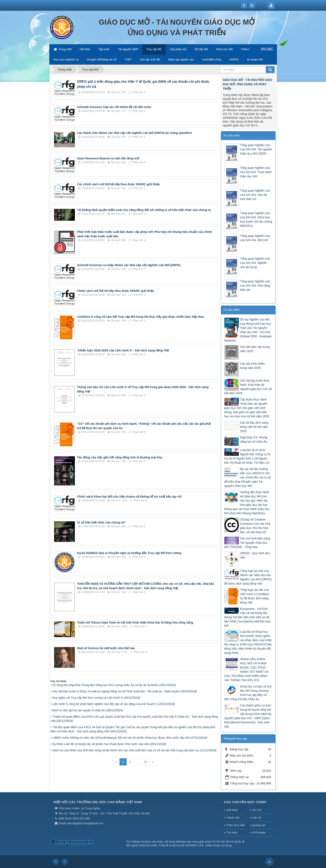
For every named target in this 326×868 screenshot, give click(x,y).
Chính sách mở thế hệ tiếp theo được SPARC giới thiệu (116, 291)
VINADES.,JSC (194, 845)
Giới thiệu (232, 810)
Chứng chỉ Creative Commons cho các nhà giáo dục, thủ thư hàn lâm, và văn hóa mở (255, 526)
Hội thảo (85, 49)
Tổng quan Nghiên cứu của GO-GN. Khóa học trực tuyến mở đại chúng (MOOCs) (256, 219)
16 (145, 762)
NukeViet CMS (148, 845)
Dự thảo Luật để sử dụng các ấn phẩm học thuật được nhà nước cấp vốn (109, 744)
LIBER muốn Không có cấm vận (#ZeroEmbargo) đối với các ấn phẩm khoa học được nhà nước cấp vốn (130, 738)
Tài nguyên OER (128, 49)
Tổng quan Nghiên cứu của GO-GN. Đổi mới (255, 238)
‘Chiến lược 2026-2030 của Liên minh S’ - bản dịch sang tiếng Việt (123, 350)
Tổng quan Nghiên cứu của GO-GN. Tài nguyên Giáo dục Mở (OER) (256, 149)
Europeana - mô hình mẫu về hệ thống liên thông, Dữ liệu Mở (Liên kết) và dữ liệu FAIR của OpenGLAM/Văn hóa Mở (247, 617)
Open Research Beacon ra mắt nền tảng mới (108, 158)
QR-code (59, 842)
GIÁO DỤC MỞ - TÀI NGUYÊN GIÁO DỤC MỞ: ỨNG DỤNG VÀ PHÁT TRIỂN (248, 84)
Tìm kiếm (232, 833)
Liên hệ (257, 818)
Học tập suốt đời (150, 59)
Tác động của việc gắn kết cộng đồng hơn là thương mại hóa (120, 457)
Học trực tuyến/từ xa (66, 59)
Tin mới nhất (231, 135)
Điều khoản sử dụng (219, 845)
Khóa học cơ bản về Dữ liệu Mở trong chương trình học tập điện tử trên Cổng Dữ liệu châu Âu (248, 693)
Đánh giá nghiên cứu (181, 59)
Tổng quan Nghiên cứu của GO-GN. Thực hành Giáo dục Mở (256, 172)
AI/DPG (234, 59)
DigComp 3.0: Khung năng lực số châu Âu (254, 439)
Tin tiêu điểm (232, 310)
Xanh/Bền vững (212, 59)
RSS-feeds (259, 833)
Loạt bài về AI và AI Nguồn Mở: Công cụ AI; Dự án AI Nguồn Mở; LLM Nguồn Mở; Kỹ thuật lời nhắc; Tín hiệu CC (248, 456)
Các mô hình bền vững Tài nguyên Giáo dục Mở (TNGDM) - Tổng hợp (247, 543)
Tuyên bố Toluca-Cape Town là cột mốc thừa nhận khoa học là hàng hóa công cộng (135, 622)
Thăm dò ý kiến (236, 825)
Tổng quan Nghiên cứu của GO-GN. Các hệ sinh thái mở (255, 195)
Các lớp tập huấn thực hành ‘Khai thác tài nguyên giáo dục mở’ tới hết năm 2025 (248, 387)
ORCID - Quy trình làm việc (255, 555)
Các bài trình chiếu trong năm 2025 (252, 366)
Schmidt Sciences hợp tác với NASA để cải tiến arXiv (114, 107)
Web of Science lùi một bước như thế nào (106, 648)
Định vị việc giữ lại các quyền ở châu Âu (88, 710)
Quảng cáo (259, 825)
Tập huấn (104, 49)
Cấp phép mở (178, 49)
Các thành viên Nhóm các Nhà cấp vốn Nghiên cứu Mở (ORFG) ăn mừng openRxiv (135, 133)
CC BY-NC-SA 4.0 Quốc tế (228, 842)
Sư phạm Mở (255, 59)
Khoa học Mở (224, 49)
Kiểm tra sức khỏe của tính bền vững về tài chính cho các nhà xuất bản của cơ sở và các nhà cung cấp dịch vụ (134, 750)
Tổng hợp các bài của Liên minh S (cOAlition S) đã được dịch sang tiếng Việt (255, 596)
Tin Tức (257, 810)
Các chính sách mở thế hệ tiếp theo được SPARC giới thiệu (119, 184)
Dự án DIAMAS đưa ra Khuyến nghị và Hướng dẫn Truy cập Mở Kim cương (129, 553)
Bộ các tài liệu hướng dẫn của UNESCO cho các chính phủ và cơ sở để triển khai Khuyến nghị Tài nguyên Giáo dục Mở (248, 477)
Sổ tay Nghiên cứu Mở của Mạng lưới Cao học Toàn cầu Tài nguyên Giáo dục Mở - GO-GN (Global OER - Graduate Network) (248, 330)
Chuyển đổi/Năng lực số (102, 59)
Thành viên (233, 818)
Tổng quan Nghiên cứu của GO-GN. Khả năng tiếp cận (255, 286)
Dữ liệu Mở (201, 49)
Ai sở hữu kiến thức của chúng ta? (101, 522)
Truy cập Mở (154, 49)
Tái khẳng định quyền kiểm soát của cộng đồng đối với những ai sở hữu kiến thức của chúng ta (144, 210)
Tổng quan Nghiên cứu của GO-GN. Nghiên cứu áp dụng (255, 263)
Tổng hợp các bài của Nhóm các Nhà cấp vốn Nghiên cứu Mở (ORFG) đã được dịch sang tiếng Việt (248, 577)
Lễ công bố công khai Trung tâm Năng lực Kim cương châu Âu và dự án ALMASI (114, 685)
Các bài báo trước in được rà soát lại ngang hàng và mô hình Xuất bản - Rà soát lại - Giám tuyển (125, 691)
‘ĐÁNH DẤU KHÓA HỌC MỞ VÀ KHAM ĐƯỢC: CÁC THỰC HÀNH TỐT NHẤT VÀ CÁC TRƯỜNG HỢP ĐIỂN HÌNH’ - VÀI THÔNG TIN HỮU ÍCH (247, 670)
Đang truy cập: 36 (80, 842)
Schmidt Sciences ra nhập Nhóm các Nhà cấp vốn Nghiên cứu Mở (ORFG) (129, 265)
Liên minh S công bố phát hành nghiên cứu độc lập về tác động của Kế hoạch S (114, 704)
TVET (128, 59)
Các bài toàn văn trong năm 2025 (255, 349)
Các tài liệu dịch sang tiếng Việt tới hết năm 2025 (254, 427)
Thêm (244, 49)
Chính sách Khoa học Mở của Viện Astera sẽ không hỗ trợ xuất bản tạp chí (129, 497)
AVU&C (267, 49)
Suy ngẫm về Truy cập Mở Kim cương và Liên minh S (96, 698)
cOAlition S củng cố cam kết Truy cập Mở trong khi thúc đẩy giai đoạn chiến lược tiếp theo (141, 317)
